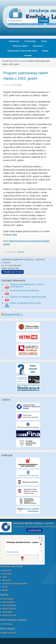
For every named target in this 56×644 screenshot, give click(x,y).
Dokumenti (38, 46)
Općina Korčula (8, 602)
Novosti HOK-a (13, 315)
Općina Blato (7, 612)
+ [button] (41, 554)
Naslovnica (14, 41)
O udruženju (30, 41)
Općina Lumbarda (9, 605)
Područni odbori (19, 46)
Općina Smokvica (9, 609)
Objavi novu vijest (9, 633)
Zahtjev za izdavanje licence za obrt (25, 303)
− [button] (41, 559)
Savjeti (44, 51)
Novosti (21, 252)
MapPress (41, 564)
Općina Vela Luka (9, 615)
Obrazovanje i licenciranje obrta (21, 51)
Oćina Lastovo (8, 599)
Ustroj (44, 41)
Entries (7, 624)
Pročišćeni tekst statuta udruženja (24, 291)
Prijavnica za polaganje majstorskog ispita (28, 297)
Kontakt (28, 55)
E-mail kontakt (35, 530)
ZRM (14, 235)
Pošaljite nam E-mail (13, 272)
